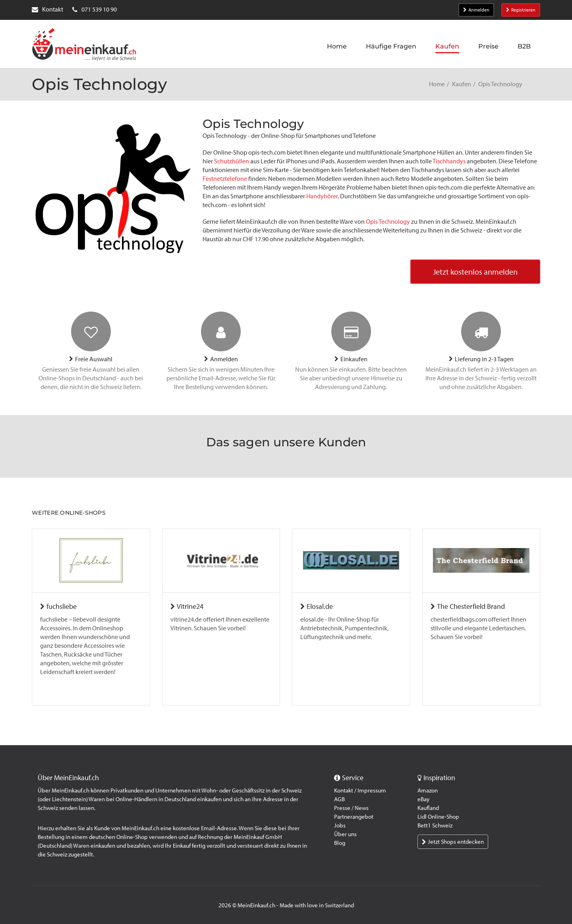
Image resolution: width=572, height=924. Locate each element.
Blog (340, 843)
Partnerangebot (354, 817)
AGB (339, 799)
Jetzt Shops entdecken (453, 842)
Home (437, 84)
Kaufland (428, 808)
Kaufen (462, 84)
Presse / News (351, 808)
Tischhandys (449, 161)
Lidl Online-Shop (438, 817)
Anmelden (476, 10)
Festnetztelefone (225, 179)
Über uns (345, 834)
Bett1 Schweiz (435, 825)
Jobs (340, 825)
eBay (423, 799)
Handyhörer (322, 196)
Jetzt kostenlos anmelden (475, 272)
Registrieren (521, 10)
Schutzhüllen (232, 161)
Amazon (428, 790)
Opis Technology (388, 222)
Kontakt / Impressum (360, 790)
